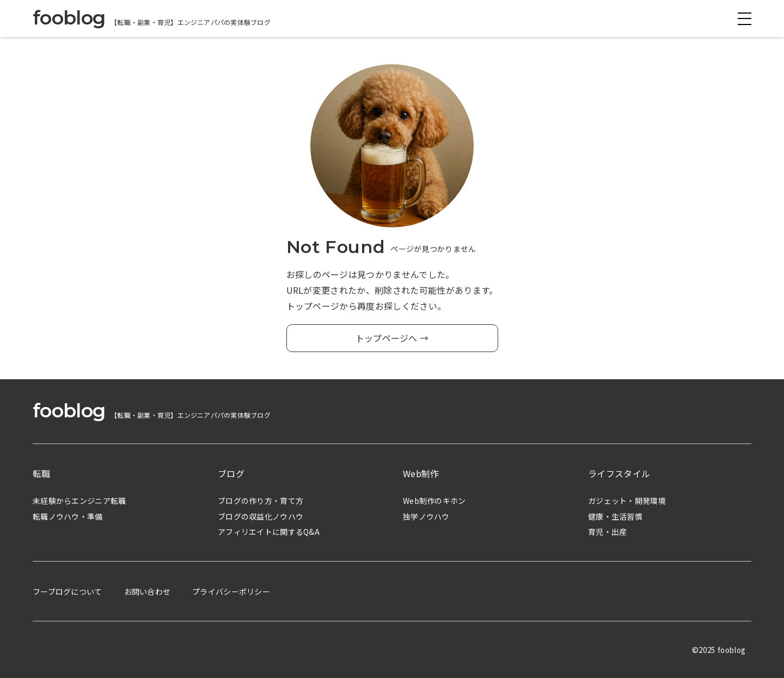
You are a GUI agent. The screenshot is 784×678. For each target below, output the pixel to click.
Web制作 (421, 473)
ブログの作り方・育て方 (261, 501)
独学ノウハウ (426, 516)
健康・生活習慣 (615, 516)
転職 (42, 473)
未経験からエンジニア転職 (79, 501)
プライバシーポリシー (231, 591)
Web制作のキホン (434, 501)
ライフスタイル (619, 473)
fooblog (69, 18)
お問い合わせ (148, 591)
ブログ (231, 473)
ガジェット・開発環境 (627, 501)
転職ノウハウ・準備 (68, 516)
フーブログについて (68, 591)
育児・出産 (607, 532)
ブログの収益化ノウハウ (261, 516)
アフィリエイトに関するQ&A (269, 532)
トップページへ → (392, 338)
